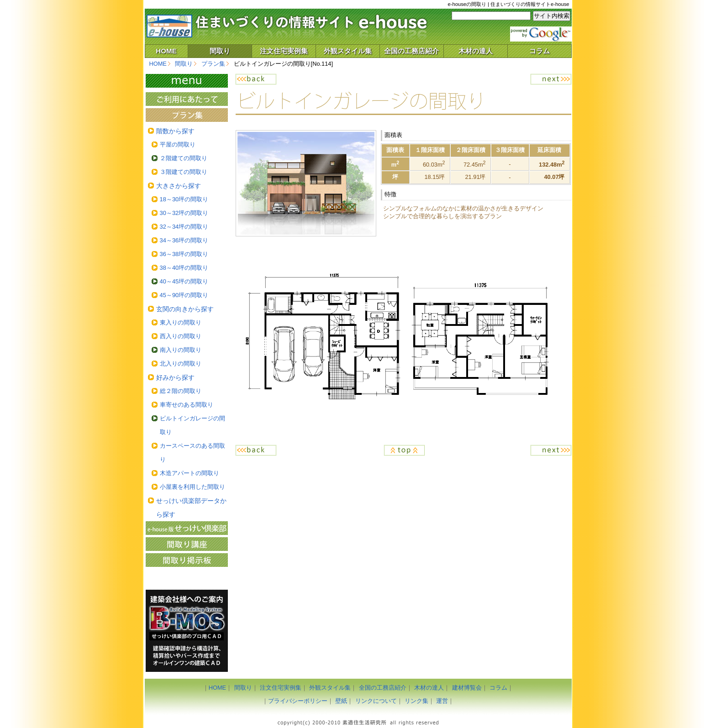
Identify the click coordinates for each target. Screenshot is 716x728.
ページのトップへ (403, 450)
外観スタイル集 (348, 51)
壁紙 (341, 701)
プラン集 (213, 64)
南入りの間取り (181, 350)
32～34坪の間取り (184, 227)
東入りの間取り (181, 322)
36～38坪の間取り (184, 254)
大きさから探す (179, 186)
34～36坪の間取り (184, 240)
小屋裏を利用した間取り (192, 487)
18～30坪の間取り (184, 199)
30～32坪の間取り (184, 213)
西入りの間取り (181, 336)
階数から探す (175, 131)
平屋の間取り (178, 144)
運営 (442, 701)
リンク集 (416, 701)
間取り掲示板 (187, 560)
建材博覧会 (467, 688)
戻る (319, 79)
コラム (540, 51)
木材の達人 (476, 51)
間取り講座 (187, 544)
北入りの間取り (181, 364)
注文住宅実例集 (284, 51)
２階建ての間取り (184, 158)
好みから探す (175, 377)
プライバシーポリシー (298, 701)
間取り (220, 51)
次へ (487, 79)
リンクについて (376, 701)
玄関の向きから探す (185, 309)
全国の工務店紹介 (411, 51)
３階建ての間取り (184, 172)
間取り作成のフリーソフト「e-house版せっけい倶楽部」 (187, 528)
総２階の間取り (181, 391)
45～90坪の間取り (184, 295)
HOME (166, 51)
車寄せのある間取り (187, 405)
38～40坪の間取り (184, 268)
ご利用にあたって (187, 99)
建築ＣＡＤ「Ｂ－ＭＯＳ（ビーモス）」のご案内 (187, 631)
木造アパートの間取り (190, 473)
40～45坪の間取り (184, 281)
